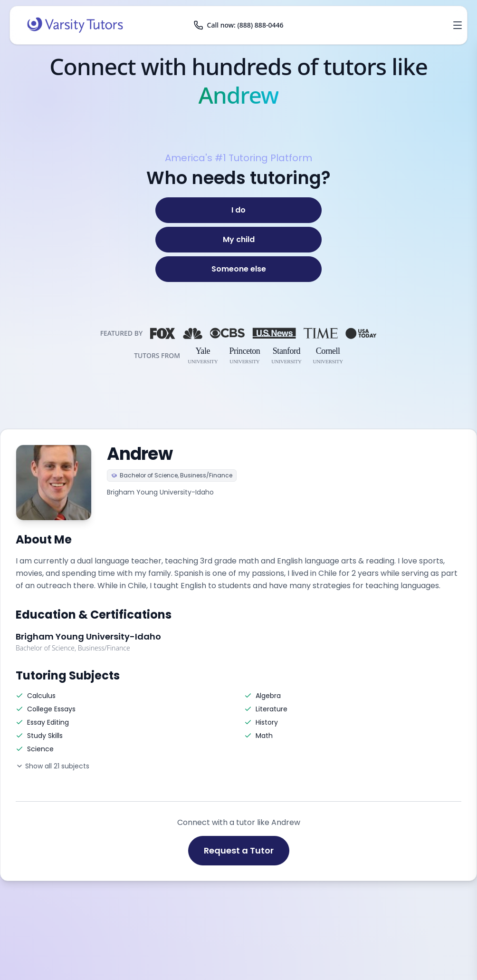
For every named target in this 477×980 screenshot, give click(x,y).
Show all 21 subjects (52, 766)
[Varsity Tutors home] (75, 25)
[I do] (238, 210)
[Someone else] (238, 269)
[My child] (238, 240)
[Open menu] (458, 25)
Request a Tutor (239, 850)
